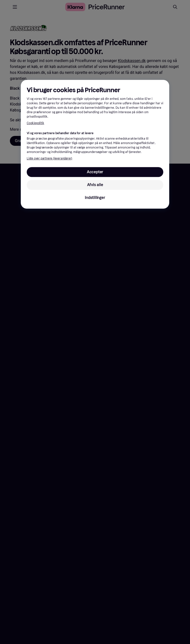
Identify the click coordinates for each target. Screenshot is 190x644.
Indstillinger (95, 198)
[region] (95, 144)
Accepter (95, 172)
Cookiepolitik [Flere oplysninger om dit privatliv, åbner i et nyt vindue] (35, 123)
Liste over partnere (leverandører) (49, 158)
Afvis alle (95, 185)
